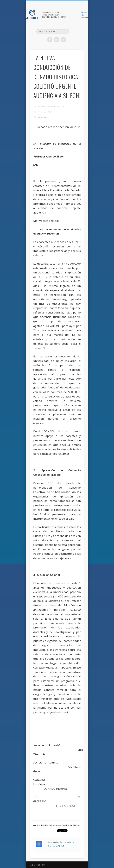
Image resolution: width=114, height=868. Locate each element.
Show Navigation (76, 29)
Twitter (57, 40)
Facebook (50, 40)
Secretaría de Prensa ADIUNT (51, 107)
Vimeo (63, 40)
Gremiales (43, 117)
